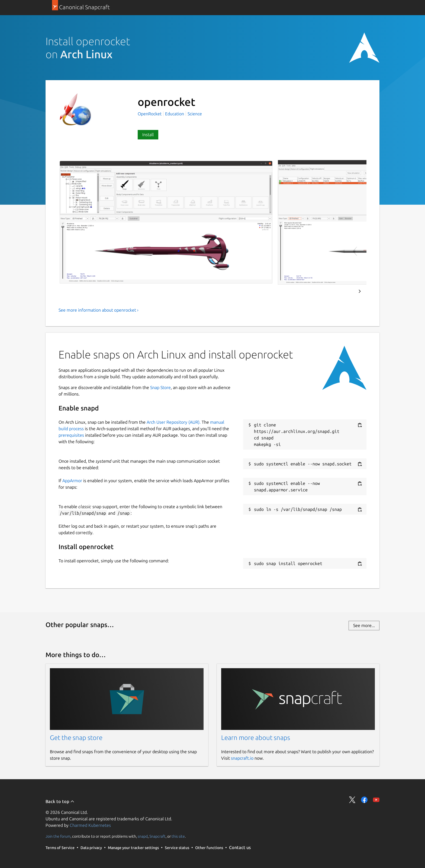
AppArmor (72, 481)
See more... (364, 625)
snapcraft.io (242, 758)
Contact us (240, 847)
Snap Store (160, 387)
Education (175, 114)
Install (148, 135)
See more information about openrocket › (99, 310)
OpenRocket (150, 114)
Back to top (60, 801)
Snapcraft (157, 836)
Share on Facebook (364, 800)
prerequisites (71, 435)
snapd (143, 836)
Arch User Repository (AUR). (174, 422)
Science (195, 114)
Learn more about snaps (256, 738)
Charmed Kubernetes (90, 825)
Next (360, 291)
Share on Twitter (352, 800)
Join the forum (58, 836)
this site (178, 836)
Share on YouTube (376, 800)
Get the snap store (76, 738)
